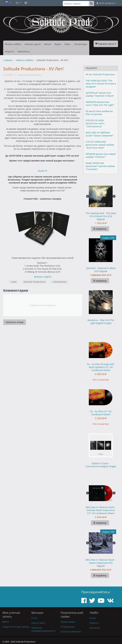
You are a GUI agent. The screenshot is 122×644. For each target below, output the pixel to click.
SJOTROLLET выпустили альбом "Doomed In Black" (100, 94)
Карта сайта (38, 623)
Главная (8, 60)
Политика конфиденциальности (43, 629)
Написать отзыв (15, 322)
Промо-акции (68, 622)
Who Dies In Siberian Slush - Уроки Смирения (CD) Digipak (101, 563)
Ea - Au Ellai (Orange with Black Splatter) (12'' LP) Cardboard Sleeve (101, 367)
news (14, 282)
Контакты (95, 628)
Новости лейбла (24, 60)
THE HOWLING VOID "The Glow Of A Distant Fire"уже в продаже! (101, 84)
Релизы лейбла (13, 44)
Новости (94, 623)
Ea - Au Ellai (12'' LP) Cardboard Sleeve (101, 413)
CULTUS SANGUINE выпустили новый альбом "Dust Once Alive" (100, 145)
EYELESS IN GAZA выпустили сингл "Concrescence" (95, 123)
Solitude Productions (35, 282)
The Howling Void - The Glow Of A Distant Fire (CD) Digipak (101, 216)
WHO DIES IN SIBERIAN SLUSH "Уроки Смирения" (100, 134)
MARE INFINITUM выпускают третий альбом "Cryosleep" (100, 166)
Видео (58, 44)
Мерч (68, 44)
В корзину (100, 229)
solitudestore (60, 282)
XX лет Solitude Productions (100, 74)
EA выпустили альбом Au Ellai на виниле (99, 113)
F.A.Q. (35, 618)
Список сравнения (71, 632)
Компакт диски (33, 44)
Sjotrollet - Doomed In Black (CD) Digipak (101, 270)
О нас (93, 618)
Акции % (9, 51)
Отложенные (68, 627)
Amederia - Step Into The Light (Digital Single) (101, 322)
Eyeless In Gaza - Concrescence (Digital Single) (101, 465)
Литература (81, 44)
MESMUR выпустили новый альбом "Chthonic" (101, 155)
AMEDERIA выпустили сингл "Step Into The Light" (100, 103)
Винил (48, 44)
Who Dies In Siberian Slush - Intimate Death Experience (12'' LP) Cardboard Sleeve (101, 510)
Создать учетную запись (16, 627)
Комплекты (24, 51)
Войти (6, 622)
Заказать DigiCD (43, 277)
